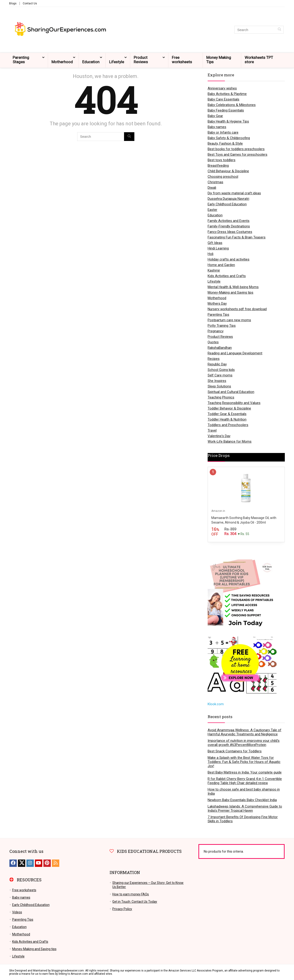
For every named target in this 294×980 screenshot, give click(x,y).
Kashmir (214, 270)
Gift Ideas (215, 243)
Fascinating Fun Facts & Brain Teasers (237, 237)
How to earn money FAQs (131, 894)
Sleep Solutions (219, 386)
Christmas (215, 182)
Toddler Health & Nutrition (227, 419)
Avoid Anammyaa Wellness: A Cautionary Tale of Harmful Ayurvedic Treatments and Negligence (245, 732)
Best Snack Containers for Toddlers (235, 751)
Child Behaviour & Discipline (228, 171)
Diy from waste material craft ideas (234, 193)
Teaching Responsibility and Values (234, 403)
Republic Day (217, 364)
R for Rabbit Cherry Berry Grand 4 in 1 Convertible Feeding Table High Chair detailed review (245, 781)
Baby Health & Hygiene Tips (228, 121)
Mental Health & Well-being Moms (233, 287)
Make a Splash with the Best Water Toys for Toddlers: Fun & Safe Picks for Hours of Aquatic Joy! (244, 762)
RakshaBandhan (220, 348)
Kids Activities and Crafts (227, 276)
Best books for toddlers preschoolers (236, 149)
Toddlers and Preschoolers (228, 425)
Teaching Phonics (221, 397)
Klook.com (216, 704)
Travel (212, 430)
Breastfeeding (218, 166)
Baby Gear (215, 116)
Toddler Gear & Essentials (227, 414)
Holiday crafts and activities (229, 259)
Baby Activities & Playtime (227, 94)
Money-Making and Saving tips (230, 292)
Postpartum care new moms (229, 320)
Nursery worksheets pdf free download (237, 309)
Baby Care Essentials (223, 99)
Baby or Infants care (223, 132)
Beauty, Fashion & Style (225, 143)
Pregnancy (216, 331)
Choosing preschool (223, 177)
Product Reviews (141, 60)
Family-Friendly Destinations (229, 226)
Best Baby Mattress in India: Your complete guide (245, 772)
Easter (212, 210)
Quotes (213, 342)
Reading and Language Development (235, 353)
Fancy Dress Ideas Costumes (230, 232)
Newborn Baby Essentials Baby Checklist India (242, 800)
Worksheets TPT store (259, 60)
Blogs (13, 3)
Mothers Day (217, 304)
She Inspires (217, 381)
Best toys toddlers (222, 160)
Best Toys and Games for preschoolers (237, 155)
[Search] (279, 30)
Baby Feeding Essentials (226, 110)
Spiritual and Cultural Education (231, 392)
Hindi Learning (218, 248)
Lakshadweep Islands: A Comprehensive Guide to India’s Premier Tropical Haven (245, 808)
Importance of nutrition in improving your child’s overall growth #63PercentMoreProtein (244, 743)
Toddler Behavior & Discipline (229, 408)
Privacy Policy (122, 909)
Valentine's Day (219, 436)
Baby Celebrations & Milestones (232, 105)
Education (91, 62)
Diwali (212, 188)
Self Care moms (220, 375)
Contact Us (30, 3)
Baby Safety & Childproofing (229, 138)
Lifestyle (117, 62)
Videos (17, 912)
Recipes (214, 359)
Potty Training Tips (222, 326)
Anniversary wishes (222, 88)
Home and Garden (221, 265)
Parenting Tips (218, 315)
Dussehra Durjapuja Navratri (228, 199)
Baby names (217, 127)
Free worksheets (182, 60)
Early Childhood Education (227, 204)
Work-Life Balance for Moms (230, 441)
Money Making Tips (219, 60)
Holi (211, 254)
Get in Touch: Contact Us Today (135, 902)
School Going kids (221, 370)
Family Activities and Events (229, 221)
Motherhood (62, 62)
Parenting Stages (21, 60)
